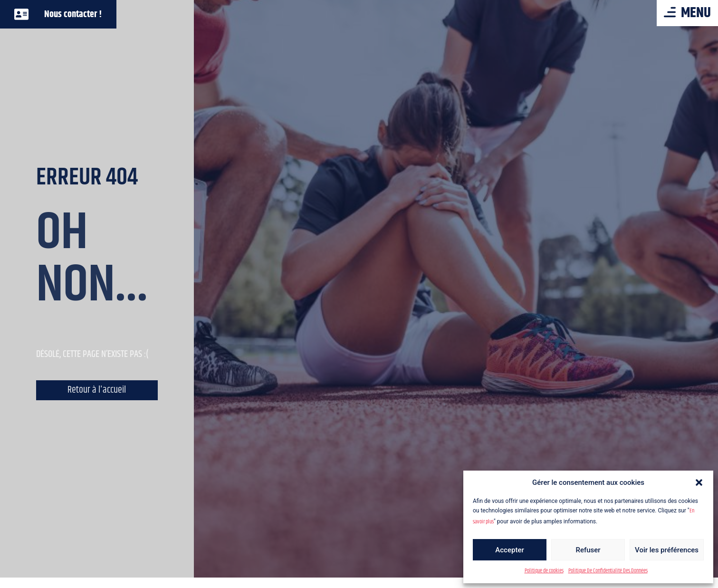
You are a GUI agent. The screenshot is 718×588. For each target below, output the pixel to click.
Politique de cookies (544, 571)
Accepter (509, 550)
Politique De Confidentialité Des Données (608, 571)
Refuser (588, 550)
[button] (699, 482)
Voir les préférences (667, 550)
